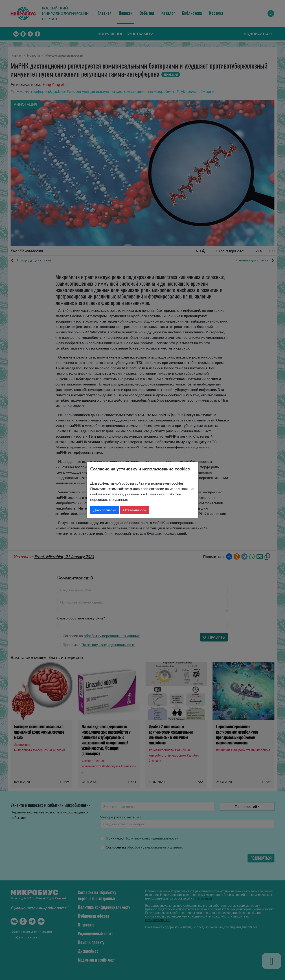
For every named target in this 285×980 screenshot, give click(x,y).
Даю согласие (105, 510)
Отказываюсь (135, 510)
